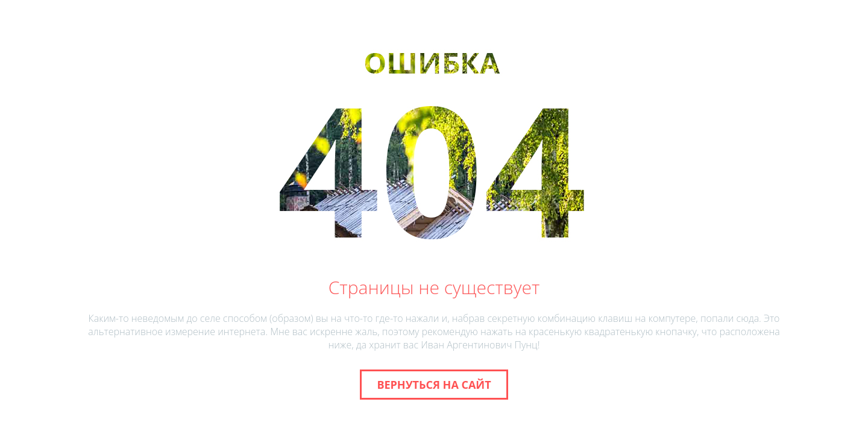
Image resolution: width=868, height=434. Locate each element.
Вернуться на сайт (434, 385)
